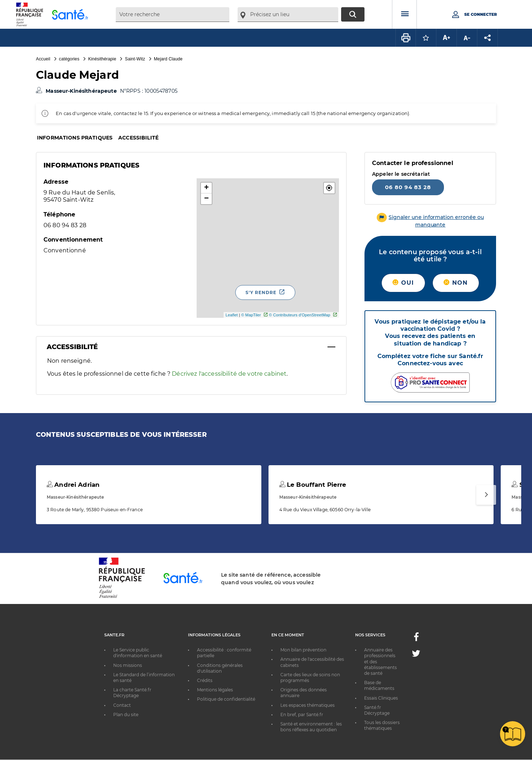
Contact (122, 705)
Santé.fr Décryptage (377, 710)
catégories (69, 59)
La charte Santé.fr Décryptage (132, 693)
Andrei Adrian (73, 485)
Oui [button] (403, 283)
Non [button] (456, 283)
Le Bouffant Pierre (313, 485)
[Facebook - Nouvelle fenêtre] (416, 639)
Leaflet (231, 315)
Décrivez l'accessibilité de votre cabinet (229, 374)
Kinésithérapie (102, 59)
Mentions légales (215, 690)
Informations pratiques (75, 138)
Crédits (205, 680)
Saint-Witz (135, 59)
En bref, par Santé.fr (302, 715)
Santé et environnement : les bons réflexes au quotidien (311, 727)
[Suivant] (486, 495)
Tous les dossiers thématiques (382, 725)
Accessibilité (138, 138)
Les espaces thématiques (308, 705)
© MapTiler (251, 315)
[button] (329, 188)
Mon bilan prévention (303, 650)
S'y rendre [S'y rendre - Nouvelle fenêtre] (261, 292)
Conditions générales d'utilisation (220, 668)
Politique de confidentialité (226, 699)
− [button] (207, 199)
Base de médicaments (379, 685)
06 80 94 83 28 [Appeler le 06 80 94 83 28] (408, 187)
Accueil (43, 59)
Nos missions (128, 665)
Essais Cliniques (381, 698)
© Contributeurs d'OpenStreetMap (300, 315)
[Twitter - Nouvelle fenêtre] (416, 655)
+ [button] (207, 188)
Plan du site (126, 715)
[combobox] (173, 15)
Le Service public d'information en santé (138, 653)
